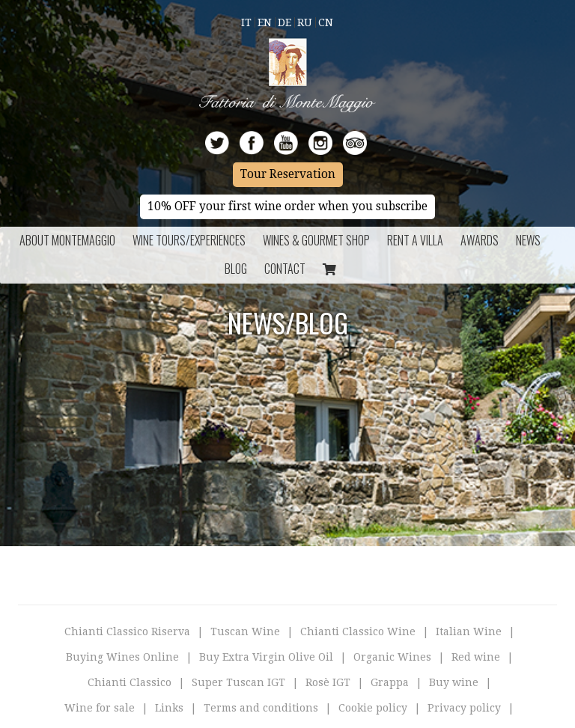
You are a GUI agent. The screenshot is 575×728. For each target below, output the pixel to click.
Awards (480, 240)
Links (169, 708)
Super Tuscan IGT (238, 682)
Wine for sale (100, 708)
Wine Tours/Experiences (189, 240)
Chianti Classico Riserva (127, 631)
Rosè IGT (328, 682)
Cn (326, 22)
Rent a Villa (415, 240)
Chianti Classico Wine (358, 631)
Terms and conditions (261, 708)
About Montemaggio (67, 240)
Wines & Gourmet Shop (316, 240)
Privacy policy (464, 708)
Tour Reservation (288, 174)
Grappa (390, 682)
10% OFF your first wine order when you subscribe (287, 207)
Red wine (476, 657)
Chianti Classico (130, 682)
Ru (305, 22)
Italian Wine (469, 631)
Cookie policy (373, 708)
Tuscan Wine (245, 631)
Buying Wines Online (122, 657)
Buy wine (454, 682)
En (265, 22)
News (528, 240)
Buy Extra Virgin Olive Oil (266, 657)
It (246, 22)
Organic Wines (392, 657)
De (285, 22)
